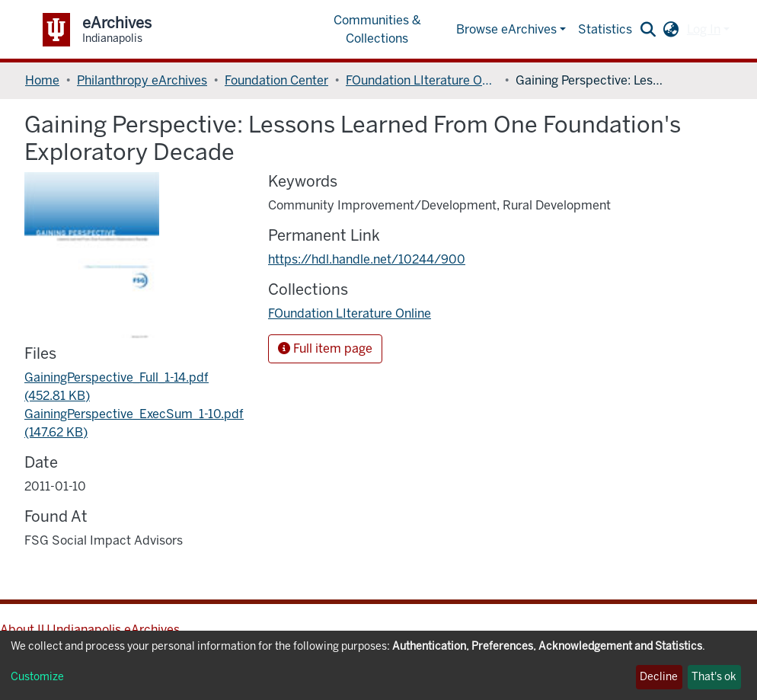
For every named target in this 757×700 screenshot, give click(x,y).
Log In (704, 29)
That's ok (714, 677)
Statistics (605, 29)
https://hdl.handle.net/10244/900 (367, 259)
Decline (659, 677)
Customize (37, 677)
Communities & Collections (377, 29)
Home (42, 80)
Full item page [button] (325, 348)
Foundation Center (276, 80)
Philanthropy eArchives (142, 80)
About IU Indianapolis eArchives (90, 630)
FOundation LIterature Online (422, 80)
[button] (671, 30)
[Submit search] (648, 30)
